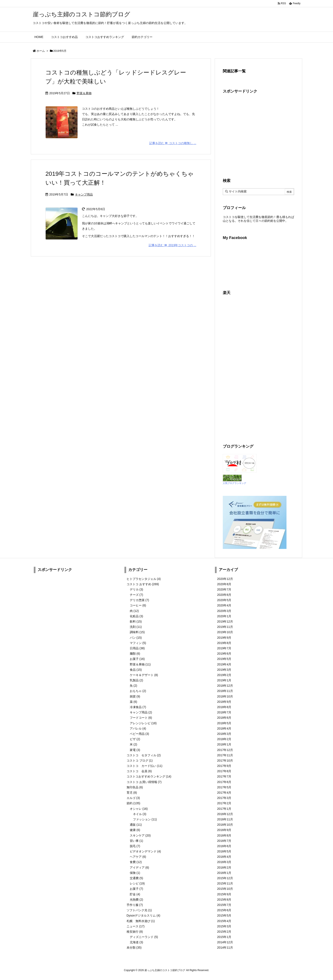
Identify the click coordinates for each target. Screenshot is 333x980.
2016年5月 (224, 851)
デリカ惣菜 (139, 600)
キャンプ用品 (84, 194)
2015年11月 (225, 883)
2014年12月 (225, 942)
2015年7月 (224, 905)
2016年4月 (224, 857)
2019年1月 (224, 680)
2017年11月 (225, 755)
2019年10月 (225, 632)
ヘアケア (138, 857)
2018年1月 (224, 744)
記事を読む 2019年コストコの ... (172, 245)
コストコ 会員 (139, 771)
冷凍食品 (138, 707)
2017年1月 (224, 809)
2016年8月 (224, 835)
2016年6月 (224, 846)
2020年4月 (224, 605)
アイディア (139, 868)
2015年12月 (225, 878)
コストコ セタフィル (144, 755)
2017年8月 (224, 771)
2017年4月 (224, 793)
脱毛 (135, 846)
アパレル (138, 728)
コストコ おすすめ (143, 584)
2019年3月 (224, 670)
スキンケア (140, 835)
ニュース (136, 926)
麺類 (135, 654)
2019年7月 (224, 648)
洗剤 (136, 627)
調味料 (137, 632)
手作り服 (135, 905)
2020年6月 (224, 595)
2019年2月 (224, 675)
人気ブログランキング (234, 483)
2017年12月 (225, 750)
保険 (135, 873)
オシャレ (139, 809)
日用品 (137, 648)
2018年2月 (224, 739)
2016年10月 (225, 825)
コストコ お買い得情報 (144, 782)
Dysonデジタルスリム (143, 915)
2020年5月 (224, 600)
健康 (135, 830)
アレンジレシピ (143, 723)
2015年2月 (224, 932)
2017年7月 (224, 776)
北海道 (136, 942)
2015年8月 (224, 900)
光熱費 (136, 900)
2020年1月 (224, 616)
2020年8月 (224, 584)
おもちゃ (138, 691)
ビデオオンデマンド (145, 851)
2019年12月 (225, 621)
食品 (136, 670)
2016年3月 (224, 862)
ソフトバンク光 (139, 910)
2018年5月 (224, 723)
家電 (135, 750)
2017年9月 (224, 766)
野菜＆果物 (84, 93)
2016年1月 (224, 873)
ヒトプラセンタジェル (144, 579)
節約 (133, 803)
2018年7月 (224, 712)
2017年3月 (224, 798)
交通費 (136, 878)
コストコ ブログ (140, 761)
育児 (132, 793)
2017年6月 (224, 782)
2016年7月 (224, 841)
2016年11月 (225, 819)
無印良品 (135, 787)
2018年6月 (224, 718)
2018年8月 (224, 707)
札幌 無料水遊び (141, 921)
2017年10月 (225, 761)
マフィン (138, 643)
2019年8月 (224, 643)
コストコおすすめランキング (149, 776)
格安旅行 (135, 932)
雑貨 (135, 696)
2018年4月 (224, 728)
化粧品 (136, 616)
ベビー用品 (139, 734)
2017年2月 (224, 803)
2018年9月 (224, 702)
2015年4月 (224, 921)
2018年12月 (225, 686)
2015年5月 (224, 915)
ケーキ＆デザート (144, 675)
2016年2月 (224, 868)
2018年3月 (224, 734)
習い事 (136, 841)
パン (136, 638)
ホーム (41, 51)
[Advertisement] (258, 135)
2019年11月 (225, 627)
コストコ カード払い (145, 766)
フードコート (141, 718)
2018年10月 (225, 696)
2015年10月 (225, 889)
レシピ (137, 883)
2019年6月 (224, 654)
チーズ (136, 595)
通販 (136, 825)
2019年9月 (224, 638)
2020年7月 (224, 589)
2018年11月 (225, 691)
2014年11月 (225, 948)
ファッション (145, 819)
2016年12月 (225, 814)
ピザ (135, 739)
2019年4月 (224, 664)
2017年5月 (224, 787)
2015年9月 (224, 894)
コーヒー (138, 605)
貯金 (135, 894)
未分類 (134, 948)
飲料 (136, 621)
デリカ (136, 589)
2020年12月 (225, 579)
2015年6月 (224, 910)
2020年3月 (224, 611)
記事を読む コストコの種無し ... (173, 143)
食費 (136, 862)
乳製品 (136, 680)
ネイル (140, 814)
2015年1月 (224, 937)
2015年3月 (224, 926)
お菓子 (137, 659)
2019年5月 (224, 659)
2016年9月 (224, 830)
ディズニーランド (144, 937)
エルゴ (133, 798)
